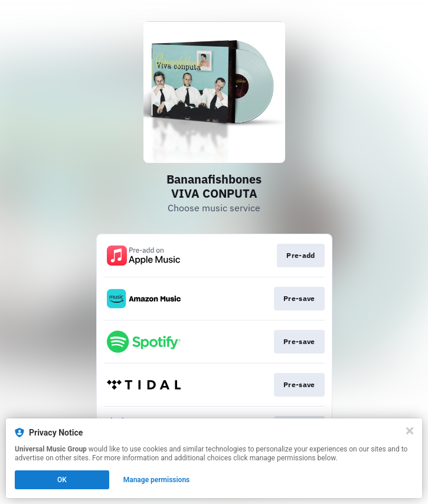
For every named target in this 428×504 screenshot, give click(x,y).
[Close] (410, 431)
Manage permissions (157, 480)
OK (62, 480)
